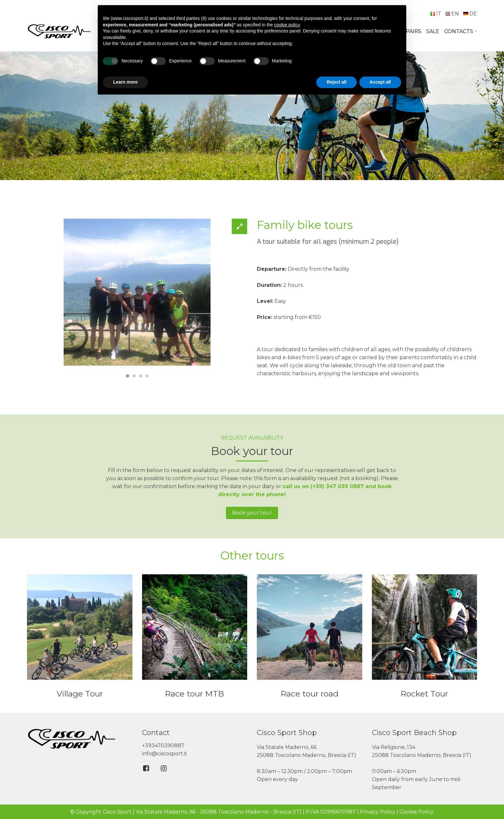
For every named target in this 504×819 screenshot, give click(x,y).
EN (452, 14)
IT (436, 14)
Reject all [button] (336, 82)
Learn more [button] (125, 82)
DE (470, 14)
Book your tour (252, 513)
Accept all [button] (380, 82)
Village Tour (80, 694)
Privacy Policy (378, 812)
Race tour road (310, 694)
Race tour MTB (194, 694)
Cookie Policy (417, 812)
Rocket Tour (424, 694)
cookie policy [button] (287, 25)
